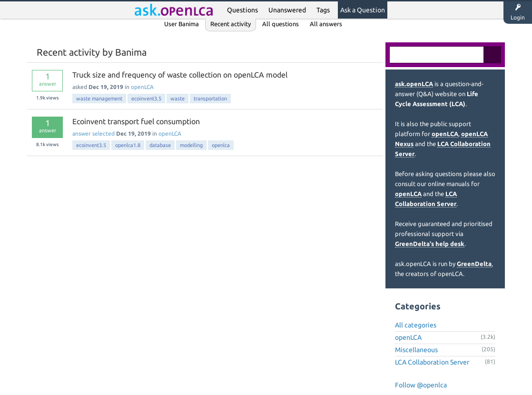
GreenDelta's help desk (430, 244)
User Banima (182, 24)
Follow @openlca (421, 385)
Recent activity (231, 24)
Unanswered (287, 10)
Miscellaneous (416, 350)
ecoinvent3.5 (146, 99)
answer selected (94, 133)
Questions (242, 10)
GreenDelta (474, 264)
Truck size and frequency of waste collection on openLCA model (180, 75)
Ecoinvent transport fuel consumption (136, 121)
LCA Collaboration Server (432, 362)
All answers (326, 24)
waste (177, 99)
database (160, 145)
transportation (210, 99)
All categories (416, 325)
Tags (323, 10)
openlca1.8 (128, 145)
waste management (99, 99)
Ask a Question (363, 10)
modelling (191, 145)
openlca (221, 145)
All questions (281, 24)
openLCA (142, 87)
